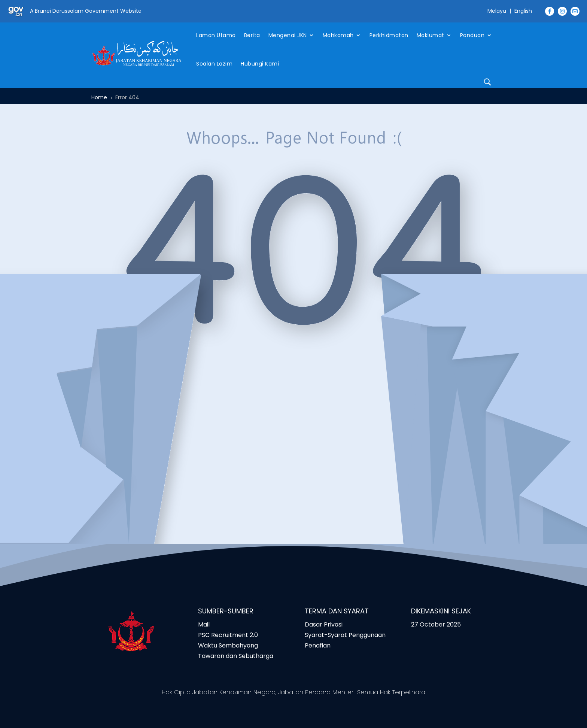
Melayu (497, 11)
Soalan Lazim (214, 64)
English (523, 11)
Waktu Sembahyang (228, 645)
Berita (252, 35)
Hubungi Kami (260, 64)
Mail (204, 624)
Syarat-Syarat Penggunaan (345, 635)
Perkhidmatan (389, 35)
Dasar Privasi (324, 624)
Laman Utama (216, 35)
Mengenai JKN (288, 35)
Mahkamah (338, 35)
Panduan (472, 35)
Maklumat (431, 35)
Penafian (318, 645)
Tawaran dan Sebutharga (236, 656)
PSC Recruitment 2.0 (228, 635)
